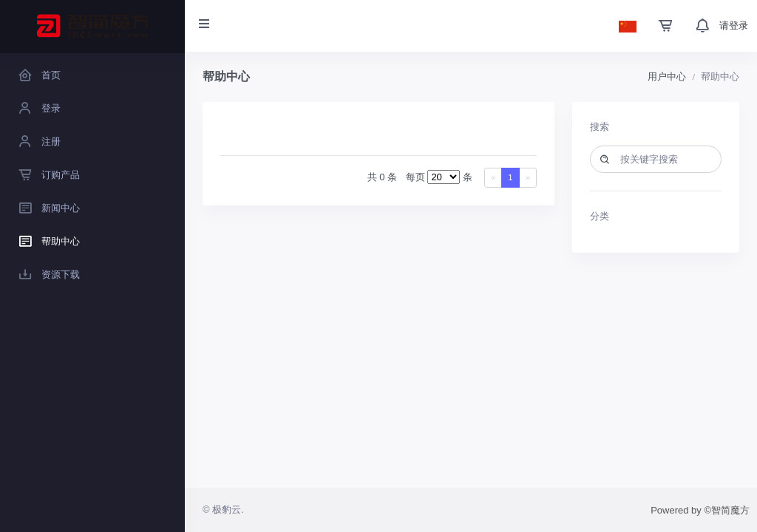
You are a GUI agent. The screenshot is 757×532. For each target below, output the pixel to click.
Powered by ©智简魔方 (700, 510)
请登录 (734, 25)
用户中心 (667, 76)
